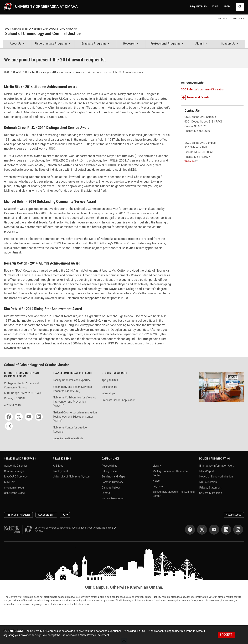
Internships (108, 393)
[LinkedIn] (39, 417)
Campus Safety (111, 487)
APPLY (227, 7)
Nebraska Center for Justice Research (70, 430)
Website (190, 161)
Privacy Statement (210, 487)
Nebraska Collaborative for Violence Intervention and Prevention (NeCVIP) (75, 402)
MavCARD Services (16, 477)
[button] (17, 44)
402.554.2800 (234, 515)
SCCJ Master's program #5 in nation (203, 89)
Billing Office (109, 471)
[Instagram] (9, 426)
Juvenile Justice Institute (68, 438)
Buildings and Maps (113, 477)
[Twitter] (19, 417)
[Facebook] (9, 417)
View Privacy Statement (95, 635)
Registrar (158, 486)
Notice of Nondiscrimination (216, 477)
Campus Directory (112, 482)
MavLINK (10, 482)
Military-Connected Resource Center (170, 473)
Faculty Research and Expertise (72, 380)
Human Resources (113, 498)
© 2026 (39, 531)
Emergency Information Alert (216, 466)
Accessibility (109, 466)
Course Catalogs (14, 471)
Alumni (80, 72)
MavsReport (207, 471)
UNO (7, 72)
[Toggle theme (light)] (65, 515)
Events (106, 493)
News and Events (195, 97)
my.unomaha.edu (14, 487)
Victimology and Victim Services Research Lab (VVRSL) (72, 389)
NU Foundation (208, 482)
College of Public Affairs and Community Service (41, 29)
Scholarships (109, 387)
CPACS (17, 72)
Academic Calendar (16, 466)
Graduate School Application (118, 400)
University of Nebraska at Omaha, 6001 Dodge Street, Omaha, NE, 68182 (75, 528)
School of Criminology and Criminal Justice (43, 34)
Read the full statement (77, 604)
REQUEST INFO (198, 7)
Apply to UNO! (110, 380)
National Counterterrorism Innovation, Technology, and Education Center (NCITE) (75, 417)
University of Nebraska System (72, 477)
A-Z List (58, 466)
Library (157, 466)
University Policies (211, 493)
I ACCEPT (226, 635)
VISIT (215, 7)
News (156, 481)
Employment (60, 471)
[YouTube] (29, 417)
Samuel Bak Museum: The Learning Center (174, 494)
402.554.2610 (12, 405)
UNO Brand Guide (14, 493)
